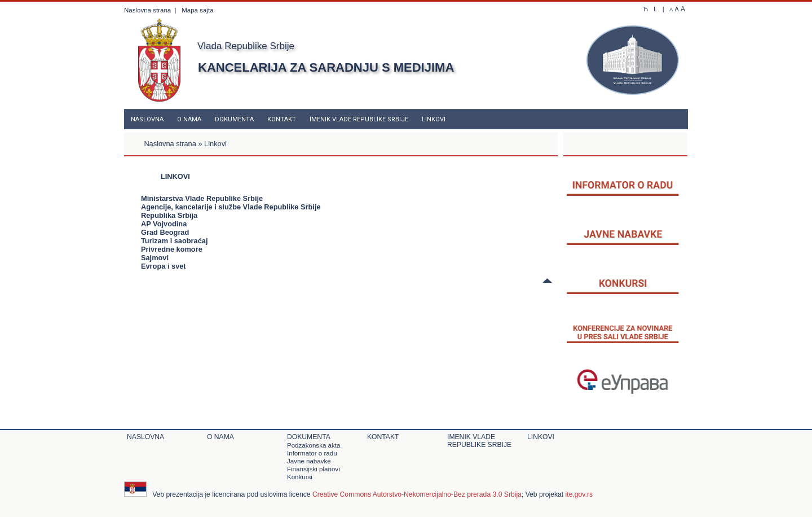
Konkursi (300, 477)
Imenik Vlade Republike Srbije (359, 119)
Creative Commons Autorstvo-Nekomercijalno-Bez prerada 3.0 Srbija (417, 494)
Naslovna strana (147, 10)
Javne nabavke (309, 461)
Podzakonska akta (314, 445)
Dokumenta (234, 119)
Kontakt (282, 119)
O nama (189, 119)
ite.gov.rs (579, 494)
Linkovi (434, 119)
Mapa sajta (197, 10)
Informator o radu (312, 453)
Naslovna (147, 119)
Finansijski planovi (314, 469)
